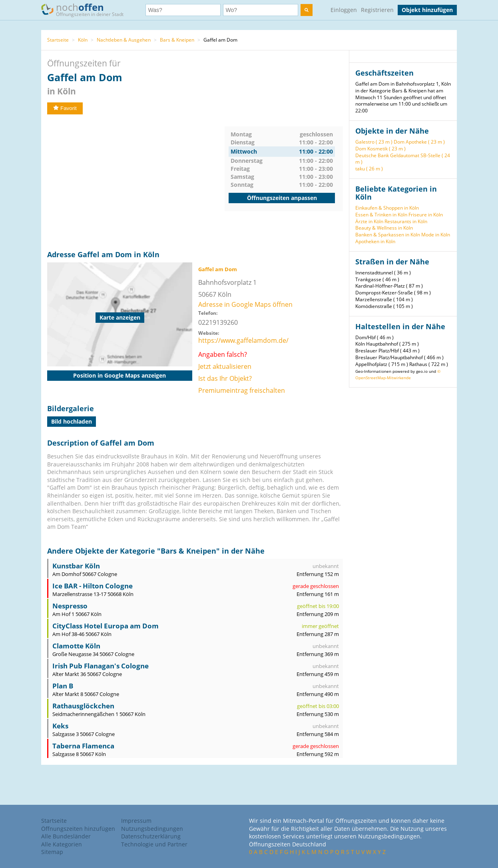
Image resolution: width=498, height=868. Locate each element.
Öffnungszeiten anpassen (282, 198)
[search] (307, 10)
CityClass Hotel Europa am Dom (106, 626)
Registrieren (377, 10)
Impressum (136, 821)
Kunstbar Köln (76, 566)
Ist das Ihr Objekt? (225, 378)
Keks (60, 726)
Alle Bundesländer (66, 836)
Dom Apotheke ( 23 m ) (419, 142)
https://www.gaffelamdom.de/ (243, 340)
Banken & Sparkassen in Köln (388, 235)
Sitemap (52, 852)
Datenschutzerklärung (151, 836)
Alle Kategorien (62, 844)
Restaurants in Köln (406, 221)
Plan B (63, 686)
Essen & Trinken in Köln (381, 215)
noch (86, 9)
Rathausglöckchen (83, 706)
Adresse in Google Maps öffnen (245, 304)
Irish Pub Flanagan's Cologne (101, 666)
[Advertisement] (136, 182)
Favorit (65, 108)
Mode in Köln (436, 235)
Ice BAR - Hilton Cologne (93, 586)
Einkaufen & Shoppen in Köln (387, 208)
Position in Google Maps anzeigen (120, 375)
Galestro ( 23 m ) (374, 142)
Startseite (58, 40)
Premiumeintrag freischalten (242, 390)
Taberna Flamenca (83, 746)
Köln (83, 40)
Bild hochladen (72, 421)
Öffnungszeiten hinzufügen (78, 829)
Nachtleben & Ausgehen (124, 40)
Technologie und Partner (154, 844)
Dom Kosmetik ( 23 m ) (380, 149)
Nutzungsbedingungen (152, 829)
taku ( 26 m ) (369, 169)
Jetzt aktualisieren (225, 366)
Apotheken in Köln (375, 241)
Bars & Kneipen (177, 40)
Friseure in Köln (426, 215)
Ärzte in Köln (369, 221)
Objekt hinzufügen (427, 10)
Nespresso (70, 606)
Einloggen (344, 10)
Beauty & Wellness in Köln (384, 228)
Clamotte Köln (76, 646)
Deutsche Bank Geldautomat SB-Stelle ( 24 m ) (403, 159)
